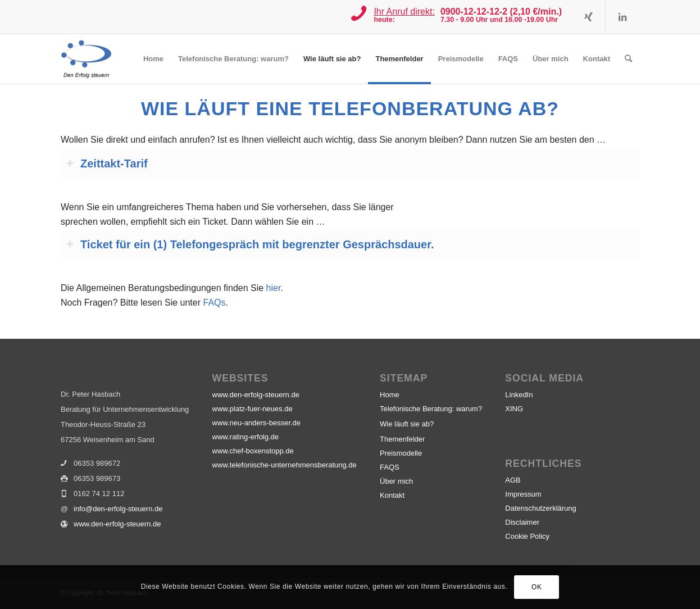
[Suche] (628, 59)
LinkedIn (519, 395)
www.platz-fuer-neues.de (253, 409)
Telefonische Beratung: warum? (431, 409)
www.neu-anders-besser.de (257, 423)
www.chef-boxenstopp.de (253, 451)
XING (514, 409)
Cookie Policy (527, 536)
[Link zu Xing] (588, 17)
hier (274, 288)
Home (390, 395)
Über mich (396, 481)
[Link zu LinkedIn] (622, 17)
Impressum (523, 494)
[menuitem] (153, 59)
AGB (513, 480)
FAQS (390, 467)
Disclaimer (522, 522)
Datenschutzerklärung (540, 508)
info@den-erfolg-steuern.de (118, 509)
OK (537, 587)
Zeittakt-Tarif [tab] (107, 163)
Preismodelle (401, 453)
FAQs (214, 303)
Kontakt (392, 495)
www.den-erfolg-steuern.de (117, 524)
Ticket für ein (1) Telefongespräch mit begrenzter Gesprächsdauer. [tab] (250, 244)
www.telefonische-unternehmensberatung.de (285, 465)
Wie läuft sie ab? (407, 424)
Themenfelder (402, 439)
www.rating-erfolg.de (246, 437)
